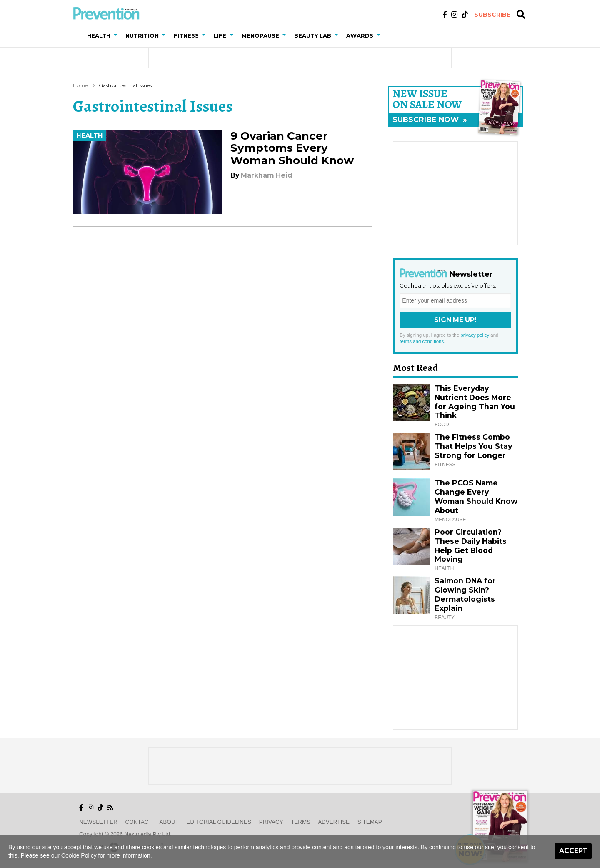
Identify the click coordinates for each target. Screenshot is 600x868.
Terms (301, 822)
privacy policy (475, 335)
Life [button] (220, 35)
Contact (139, 822)
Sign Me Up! (455, 320)
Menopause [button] (260, 35)
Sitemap (370, 822)
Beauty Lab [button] (313, 35)
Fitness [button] (186, 35)
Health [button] (99, 35)
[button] (117, 35)
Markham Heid (267, 175)
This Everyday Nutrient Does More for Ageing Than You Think (475, 402)
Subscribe (492, 15)
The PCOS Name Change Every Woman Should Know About (476, 497)
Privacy (271, 822)
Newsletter (98, 822)
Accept (573, 851)
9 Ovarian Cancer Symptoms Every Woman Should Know (292, 148)
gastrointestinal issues (125, 85)
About (169, 822)
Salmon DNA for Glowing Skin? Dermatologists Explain (465, 594)
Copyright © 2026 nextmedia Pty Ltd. (125, 834)
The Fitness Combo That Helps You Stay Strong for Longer (473, 446)
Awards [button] (360, 35)
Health (90, 135)
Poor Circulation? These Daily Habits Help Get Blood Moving (471, 546)
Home (80, 85)
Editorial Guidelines (219, 822)
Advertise (334, 822)
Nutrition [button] (142, 35)
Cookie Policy (79, 855)
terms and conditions (422, 341)
